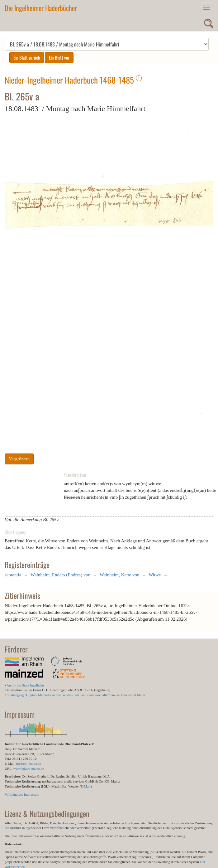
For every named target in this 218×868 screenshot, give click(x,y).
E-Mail (85, 786)
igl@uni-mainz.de (28, 764)
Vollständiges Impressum (22, 794)
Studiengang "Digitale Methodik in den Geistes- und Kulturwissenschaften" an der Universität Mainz (76, 695)
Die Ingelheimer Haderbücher (41, 8)
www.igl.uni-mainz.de (29, 769)
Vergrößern (19, 459)
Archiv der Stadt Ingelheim (25, 685)
